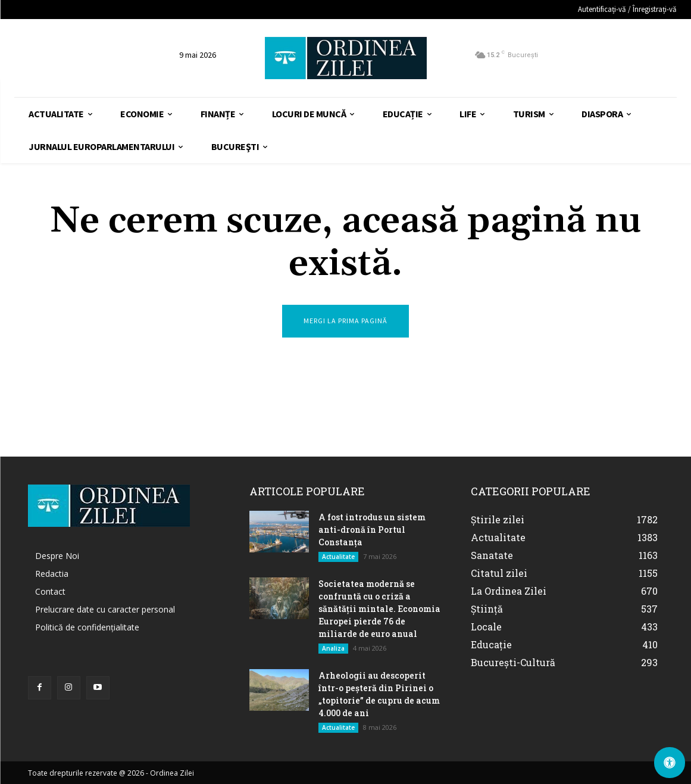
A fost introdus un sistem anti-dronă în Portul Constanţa (372, 530)
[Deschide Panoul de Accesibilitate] (670, 763)
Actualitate (338, 557)
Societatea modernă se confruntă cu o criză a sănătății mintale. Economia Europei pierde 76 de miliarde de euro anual (379, 609)
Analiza (333, 648)
